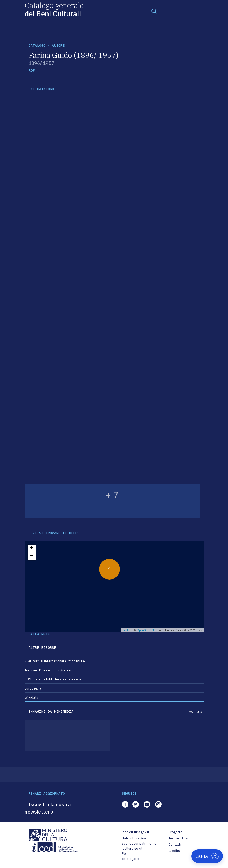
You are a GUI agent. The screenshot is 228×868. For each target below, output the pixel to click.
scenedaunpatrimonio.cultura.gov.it (139, 846)
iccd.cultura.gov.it (136, 832)
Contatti (175, 845)
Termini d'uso (179, 838)
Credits (174, 851)
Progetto (176, 832)
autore (58, 46)
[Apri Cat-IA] (207, 856)
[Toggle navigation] (154, 11)
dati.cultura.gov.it (135, 838)
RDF (32, 70)
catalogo (37, 46)
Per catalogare (130, 856)
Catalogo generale (54, 9)
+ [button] (32, 548)
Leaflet (127, 630)
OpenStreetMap (147, 630)
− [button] (32, 556)
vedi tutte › (196, 712)
